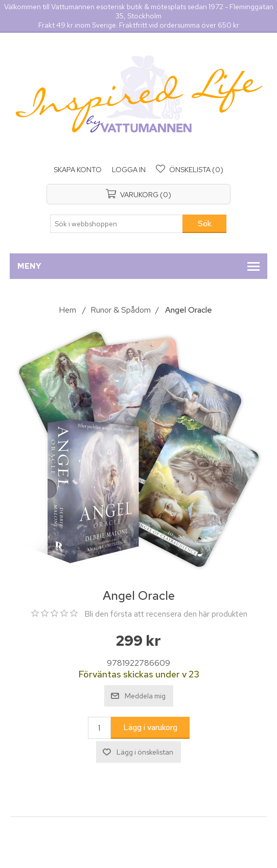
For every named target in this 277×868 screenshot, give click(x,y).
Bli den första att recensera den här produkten (166, 614)
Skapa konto (78, 170)
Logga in (129, 170)
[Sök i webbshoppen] (117, 224)
